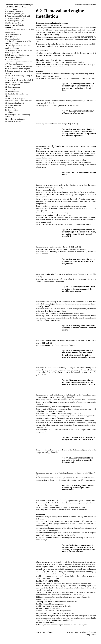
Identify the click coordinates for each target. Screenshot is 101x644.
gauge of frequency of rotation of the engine (56, 535)
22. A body (9, 112)
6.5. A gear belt (11, 37)
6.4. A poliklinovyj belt (14, 34)
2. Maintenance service (14, 11)
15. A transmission (12, 92)
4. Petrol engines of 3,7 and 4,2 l (17, 16)
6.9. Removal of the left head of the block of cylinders (18, 51)
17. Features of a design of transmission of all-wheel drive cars (18, 100)
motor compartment (84, 37)
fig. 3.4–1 (49, 103)
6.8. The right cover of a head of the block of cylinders (19, 47)
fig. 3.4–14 (48, 571)
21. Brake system (11, 110)
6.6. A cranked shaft (12, 39)
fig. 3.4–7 (45, 306)
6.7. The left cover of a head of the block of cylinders (18, 42)
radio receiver (50, 613)
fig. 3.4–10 (68, 397)
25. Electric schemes (13, 121)
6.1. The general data (13, 23)
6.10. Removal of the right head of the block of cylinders (18, 56)
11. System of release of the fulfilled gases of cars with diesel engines (19, 81)
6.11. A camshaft (11, 59)
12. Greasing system (13, 85)
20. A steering (10, 108)
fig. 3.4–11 (52, 452)
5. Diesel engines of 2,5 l (14, 18)
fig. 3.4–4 (58, 187)
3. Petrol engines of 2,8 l (14, 14)
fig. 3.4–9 (41, 375)
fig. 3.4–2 (73, 124)
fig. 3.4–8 (47, 343)
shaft (51, 581)
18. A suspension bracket (14, 103)
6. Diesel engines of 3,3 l (14, 21)
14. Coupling (10, 89)
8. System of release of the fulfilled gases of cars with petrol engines (18, 67)
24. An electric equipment (15, 119)
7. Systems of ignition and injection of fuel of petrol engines (18, 63)
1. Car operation (11, 9)
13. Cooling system (12, 87)
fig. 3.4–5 (76, 247)
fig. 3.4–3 (56, 146)
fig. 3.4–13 (61, 500)
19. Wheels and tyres (13, 105)
